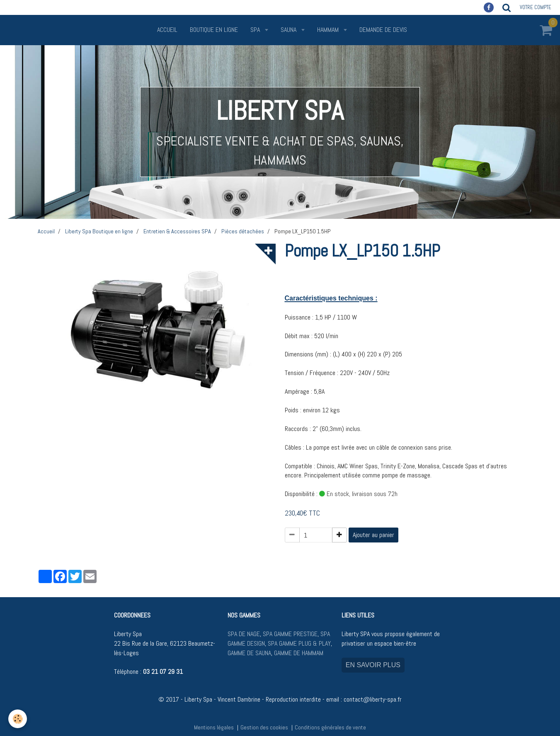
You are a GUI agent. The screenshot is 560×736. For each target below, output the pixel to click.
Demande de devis (383, 30)
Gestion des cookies (264, 727)
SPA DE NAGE (244, 634)
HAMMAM (329, 30)
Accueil (167, 30)
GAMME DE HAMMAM (299, 653)
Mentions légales (214, 727)
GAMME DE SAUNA (249, 653)
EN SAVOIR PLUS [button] (373, 665)
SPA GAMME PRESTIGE (290, 634)
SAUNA (289, 30)
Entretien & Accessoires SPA (177, 231)
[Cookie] (18, 719)
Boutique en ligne (214, 30)
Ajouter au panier (373, 535)
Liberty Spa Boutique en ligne (99, 231)
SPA (256, 30)
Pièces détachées (243, 231)
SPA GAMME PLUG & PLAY (299, 643)
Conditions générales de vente (330, 727)
